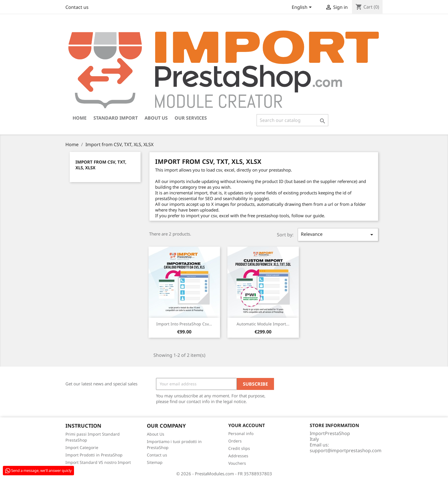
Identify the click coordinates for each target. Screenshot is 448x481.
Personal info (241, 433)
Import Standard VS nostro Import (98, 462)
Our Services (191, 118)
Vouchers (237, 463)
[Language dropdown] (303, 8)
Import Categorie (82, 447)
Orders (235, 441)
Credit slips (239, 448)
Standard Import (116, 118)
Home (80, 118)
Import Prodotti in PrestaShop (94, 455)
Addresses (238, 456)
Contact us (77, 7)
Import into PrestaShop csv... (184, 324)
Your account (247, 425)
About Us (156, 118)
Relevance (338, 235)
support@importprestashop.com (346, 450)
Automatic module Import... (263, 324)
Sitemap (155, 462)
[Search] (292, 120)
